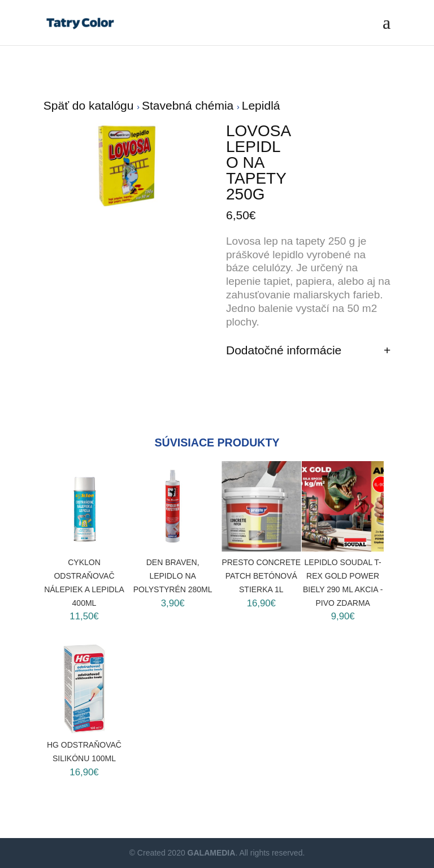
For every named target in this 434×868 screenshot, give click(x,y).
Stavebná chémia (189, 105)
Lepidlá (261, 105)
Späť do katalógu (90, 105)
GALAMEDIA (212, 853)
